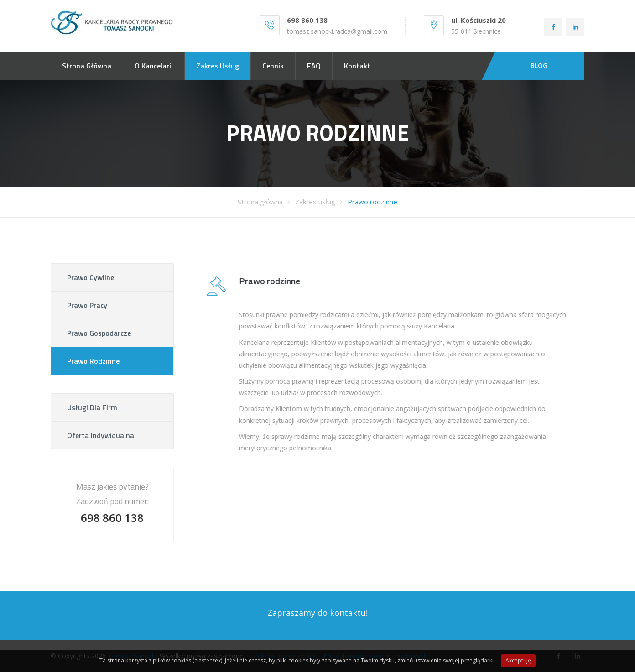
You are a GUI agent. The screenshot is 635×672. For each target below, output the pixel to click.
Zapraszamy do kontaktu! (317, 613)
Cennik (273, 66)
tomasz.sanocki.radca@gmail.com (337, 31)
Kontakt (357, 66)
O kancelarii (154, 66)
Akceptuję (518, 660)
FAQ (314, 66)
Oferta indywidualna (101, 435)
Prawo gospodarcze (99, 333)
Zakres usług (218, 66)
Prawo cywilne (91, 277)
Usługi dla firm (92, 407)
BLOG (539, 65)
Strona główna (87, 66)
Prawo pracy (87, 305)
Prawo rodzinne (372, 202)
